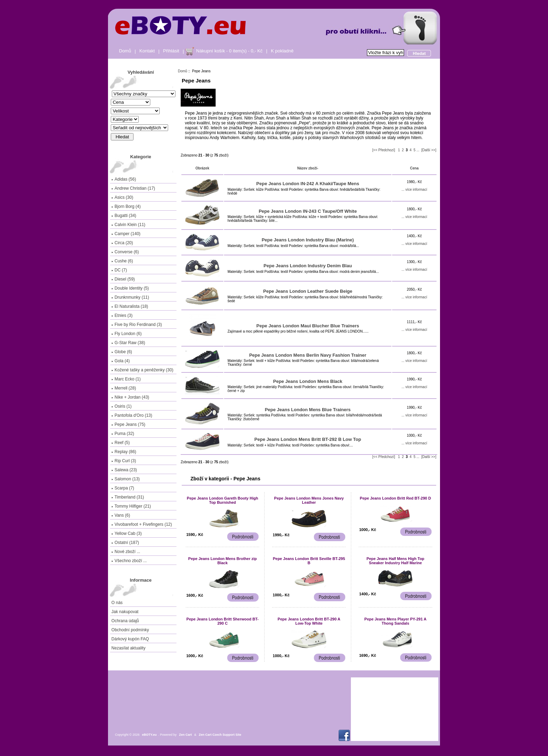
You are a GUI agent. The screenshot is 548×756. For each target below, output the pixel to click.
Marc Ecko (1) (126, 379)
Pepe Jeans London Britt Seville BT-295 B (309, 561)
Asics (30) (122, 197)
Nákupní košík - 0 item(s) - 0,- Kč (229, 51)
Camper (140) (126, 234)
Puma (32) (123, 434)
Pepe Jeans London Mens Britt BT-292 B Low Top (308, 439)
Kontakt (147, 51)
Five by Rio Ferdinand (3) (137, 325)
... (418, 150)
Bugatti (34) (124, 216)
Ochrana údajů (125, 621)
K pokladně (282, 51)
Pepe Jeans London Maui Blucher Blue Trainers (308, 326)
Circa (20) (122, 243)
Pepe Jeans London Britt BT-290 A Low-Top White (309, 621)
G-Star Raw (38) (128, 343)
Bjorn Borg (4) (126, 206)
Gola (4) (121, 361)
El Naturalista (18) (130, 306)
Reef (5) (121, 443)
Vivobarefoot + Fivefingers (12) (142, 524)
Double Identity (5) (130, 288)
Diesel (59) (123, 279)
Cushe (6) (122, 261)
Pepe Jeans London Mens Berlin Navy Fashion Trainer (308, 355)
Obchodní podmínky (130, 630)
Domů (125, 51)
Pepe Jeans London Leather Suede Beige (308, 291)
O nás (117, 603)
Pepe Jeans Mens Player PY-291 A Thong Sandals (396, 621)
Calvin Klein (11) (128, 225)
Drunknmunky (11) (130, 297)
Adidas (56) (124, 179)
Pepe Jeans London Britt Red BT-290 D (396, 498)
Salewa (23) (124, 470)
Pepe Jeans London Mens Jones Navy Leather (309, 500)
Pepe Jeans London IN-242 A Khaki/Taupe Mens (308, 184)
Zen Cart (185, 735)
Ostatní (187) (125, 543)
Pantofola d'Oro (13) (132, 415)
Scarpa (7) (123, 488)
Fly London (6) (127, 334)
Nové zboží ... (126, 552)
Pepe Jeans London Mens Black (308, 381)
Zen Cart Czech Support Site (220, 735)
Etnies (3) (122, 315)
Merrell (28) (124, 388)
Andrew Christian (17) (133, 188)
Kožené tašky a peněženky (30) (142, 370)
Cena (414, 168)
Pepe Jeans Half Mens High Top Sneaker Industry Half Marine (395, 561)
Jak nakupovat (125, 612)
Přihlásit (171, 51)
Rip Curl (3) (124, 461)
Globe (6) (122, 352)
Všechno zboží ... (129, 561)
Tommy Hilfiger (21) (131, 506)
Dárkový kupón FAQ (130, 639)
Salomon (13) (126, 479)
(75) (128, 424)
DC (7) (119, 270)
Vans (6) (121, 515)
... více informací (414, 190)
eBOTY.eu (149, 735)
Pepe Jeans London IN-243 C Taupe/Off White (308, 211)
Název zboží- (308, 168)
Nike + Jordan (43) (130, 397)
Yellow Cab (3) (127, 533)
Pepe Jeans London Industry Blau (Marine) (308, 240)
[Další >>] (429, 150)
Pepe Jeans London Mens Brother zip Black (223, 561)
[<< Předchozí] (384, 150)
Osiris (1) (122, 406)
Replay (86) (124, 452)
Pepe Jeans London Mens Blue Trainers (308, 410)
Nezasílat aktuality (128, 648)
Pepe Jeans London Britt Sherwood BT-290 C (222, 621)
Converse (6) (125, 252)
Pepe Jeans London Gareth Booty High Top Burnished (223, 500)
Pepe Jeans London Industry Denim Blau (308, 266)
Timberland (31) (128, 497)
